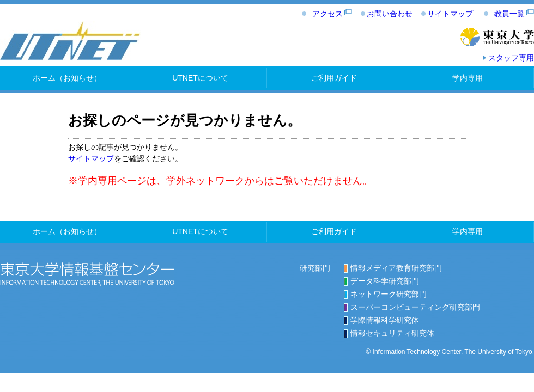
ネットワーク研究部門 (389, 294)
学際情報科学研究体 (385, 320)
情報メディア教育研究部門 (396, 268)
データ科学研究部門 (385, 281)
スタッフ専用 (511, 58)
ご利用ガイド (334, 78)
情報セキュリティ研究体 (392, 333)
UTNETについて (200, 78)
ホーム (67, 78)
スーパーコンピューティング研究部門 (415, 307)
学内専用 (468, 78)
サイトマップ (450, 14)
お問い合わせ (390, 14)
